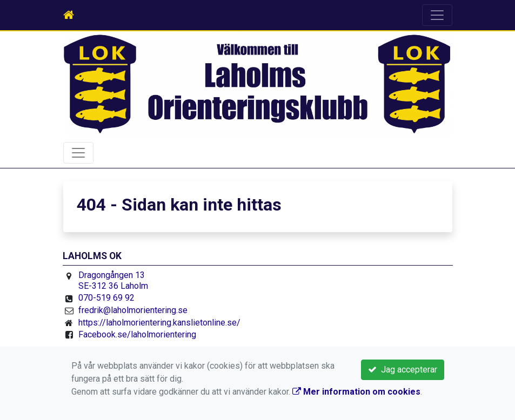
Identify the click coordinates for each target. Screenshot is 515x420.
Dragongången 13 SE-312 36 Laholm (113, 280)
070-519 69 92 (106, 298)
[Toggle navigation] (437, 15)
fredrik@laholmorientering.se (133, 310)
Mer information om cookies (356, 392)
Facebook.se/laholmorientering (137, 334)
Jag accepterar (403, 370)
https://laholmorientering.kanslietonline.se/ (159, 323)
